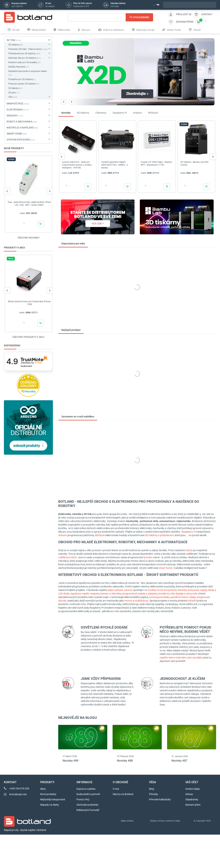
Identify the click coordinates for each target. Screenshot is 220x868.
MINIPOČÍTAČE (15, 104)
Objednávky (192, 799)
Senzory (84, 30)
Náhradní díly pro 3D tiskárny (22, 58)
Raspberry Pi (189, 532)
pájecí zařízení (115, 590)
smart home (166, 568)
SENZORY (12, 116)
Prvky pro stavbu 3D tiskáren (22, 84)
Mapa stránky (127, 821)
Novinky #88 (125, 761)
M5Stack (100, 535)
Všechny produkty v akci (28, 337)
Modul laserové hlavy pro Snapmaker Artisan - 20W (29, 303)
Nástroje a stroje (143, 30)
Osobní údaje (192, 789)
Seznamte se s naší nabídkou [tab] (78, 417)
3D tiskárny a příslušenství (159, 535)
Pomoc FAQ (83, 799)
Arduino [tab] (137, 113)
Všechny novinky (28, 238)
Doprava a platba (86, 789)
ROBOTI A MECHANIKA (19, 122)
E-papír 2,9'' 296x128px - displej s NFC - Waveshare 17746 (157, 163)
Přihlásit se (184, 14)
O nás (116, 789)
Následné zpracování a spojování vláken (28, 71)
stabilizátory (142, 601)
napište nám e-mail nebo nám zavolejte (181, 658)
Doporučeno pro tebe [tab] (73, 244)
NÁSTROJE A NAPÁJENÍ (20, 128)
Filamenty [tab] (101, 113)
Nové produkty (48, 794)
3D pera (12, 93)
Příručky (154, 794)
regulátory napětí (79, 594)
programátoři (130, 594)
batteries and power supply (192, 590)
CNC (11, 97)
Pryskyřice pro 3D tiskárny (21, 79)
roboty (189, 550)
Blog (152, 789)
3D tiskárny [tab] (83, 113)
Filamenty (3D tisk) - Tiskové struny (25, 49)
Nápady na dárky (50, 805)
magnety (95, 594)
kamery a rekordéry (111, 594)
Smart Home (172, 30)
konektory (164, 594)
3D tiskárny (14, 45)
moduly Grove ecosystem (162, 590)
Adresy (189, 794)
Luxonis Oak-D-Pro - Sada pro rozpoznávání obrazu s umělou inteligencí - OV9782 (77, 165)
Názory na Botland (123, 794)
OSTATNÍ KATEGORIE (18, 140)
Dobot (149, 557)
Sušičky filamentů (17, 67)
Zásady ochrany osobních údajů (165, 821)
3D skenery (14, 88)
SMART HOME (14, 134)
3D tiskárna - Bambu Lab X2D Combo (194, 163)
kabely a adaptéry (148, 594)
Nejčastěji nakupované (53, 799)
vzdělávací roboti (68, 557)
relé (172, 594)
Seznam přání (193, 805)
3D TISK (11, 40)
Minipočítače (37, 30)
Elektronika (62, 30)
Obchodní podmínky (87, 805)
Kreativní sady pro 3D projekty (23, 62)
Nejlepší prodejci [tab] (71, 330)
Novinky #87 (179, 761)
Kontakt (207, 14)
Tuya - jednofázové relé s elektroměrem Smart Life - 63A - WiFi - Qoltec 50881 (29, 204)
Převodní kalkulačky (160, 799)
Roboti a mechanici (111, 30)
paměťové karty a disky (183, 597)
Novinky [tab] (66, 113)
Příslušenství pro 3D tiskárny (22, 54)
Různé (195, 30)
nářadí (192, 601)
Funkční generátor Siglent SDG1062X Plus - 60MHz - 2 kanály (115, 165)
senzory (129, 590)
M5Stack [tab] (153, 113)
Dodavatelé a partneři (88, 794)
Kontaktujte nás (18, 794)
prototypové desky (159, 597)
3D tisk (14, 30)
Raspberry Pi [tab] (120, 113)
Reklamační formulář (88, 810)
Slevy (43, 789)
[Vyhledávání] (111, 17)
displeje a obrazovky (186, 594)
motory (129, 601)
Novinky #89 (71, 761)
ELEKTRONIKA (15, 110)
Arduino (63, 535)
